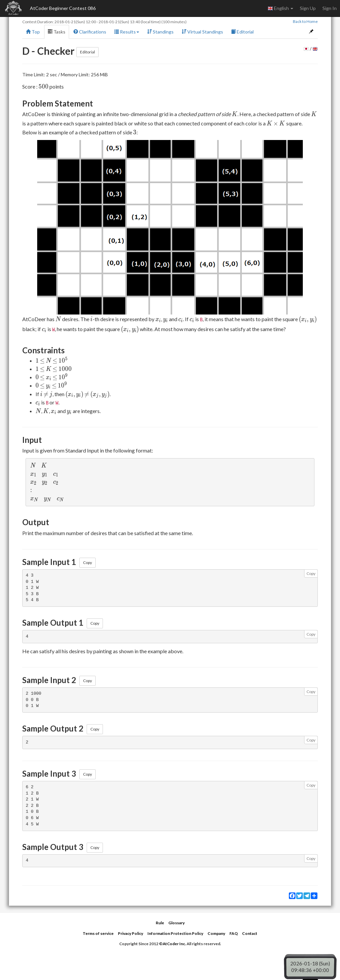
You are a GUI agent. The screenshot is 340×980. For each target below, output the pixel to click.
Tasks (57, 32)
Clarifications (90, 32)
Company (216, 933)
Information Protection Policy (175, 933)
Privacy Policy (130, 933)
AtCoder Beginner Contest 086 (63, 8)
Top (33, 32)
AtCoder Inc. (174, 944)
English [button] (280, 8)
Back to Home (305, 21)
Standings (160, 32)
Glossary (176, 923)
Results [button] (127, 32)
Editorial (242, 32)
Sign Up (308, 8)
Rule (160, 923)
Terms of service (98, 933)
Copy (87, 562)
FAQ (234, 933)
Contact (250, 933)
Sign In (330, 8)
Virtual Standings (202, 32)
